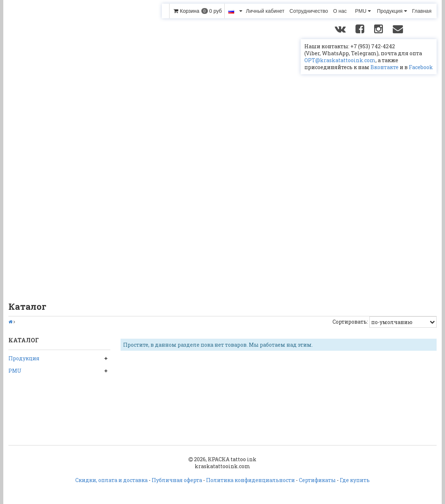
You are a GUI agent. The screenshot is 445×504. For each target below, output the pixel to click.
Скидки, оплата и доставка (111, 480)
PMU (363, 11)
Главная (422, 11)
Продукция (392, 11)
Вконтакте (385, 67)
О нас (340, 11)
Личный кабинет (265, 11)
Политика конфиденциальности (250, 480)
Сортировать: (350, 322)
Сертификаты (317, 480)
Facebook (421, 67)
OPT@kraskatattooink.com (340, 60)
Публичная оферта (177, 480)
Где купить (355, 480)
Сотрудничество (309, 11)
